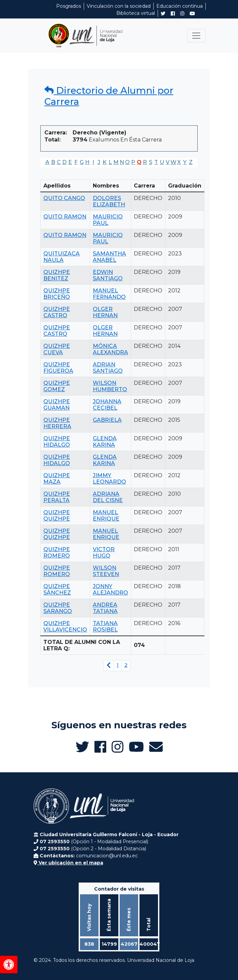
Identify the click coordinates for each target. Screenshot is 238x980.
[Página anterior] (109, 666)
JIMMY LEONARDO (109, 479)
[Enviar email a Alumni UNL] (156, 747)
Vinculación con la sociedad (119, 6)
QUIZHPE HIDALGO (57, 442)
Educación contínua (180, 6)
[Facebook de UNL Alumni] (173, 13)
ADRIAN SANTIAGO (108, 368)
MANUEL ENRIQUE (106, 516)
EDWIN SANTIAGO (108, 275)
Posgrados (69, 6)
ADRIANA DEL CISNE (108, 497)
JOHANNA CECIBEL (107, 405)
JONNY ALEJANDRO (110, 589)
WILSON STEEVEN (106, 571)
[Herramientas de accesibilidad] (9, 965)
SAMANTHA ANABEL (109, 257)
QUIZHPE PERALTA (57, 497)
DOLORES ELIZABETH (109, 201)
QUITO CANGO (64, 198)
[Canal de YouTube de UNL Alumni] (192, 13)
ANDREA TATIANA (105, 608)
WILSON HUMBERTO (110, 386)
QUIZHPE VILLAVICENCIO (65, 626)
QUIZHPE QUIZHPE (57, 516)
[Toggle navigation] (196, 36)
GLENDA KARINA (105, 442)
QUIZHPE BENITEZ (57, 275)
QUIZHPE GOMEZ (57, 386)
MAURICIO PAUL (108, 220)
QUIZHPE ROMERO (57, 553)
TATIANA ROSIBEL (105, 626)
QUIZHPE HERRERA (57, 423)
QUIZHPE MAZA (57, 479)
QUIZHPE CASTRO (57, 312)
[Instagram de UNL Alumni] (182, 13)
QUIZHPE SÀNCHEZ (57, 589)
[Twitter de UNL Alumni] (163, 14)
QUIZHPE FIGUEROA (58, 368)
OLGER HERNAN (105, 312)
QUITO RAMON (65, 217)
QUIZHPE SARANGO (58, 608)
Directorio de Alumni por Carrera (109, 96)
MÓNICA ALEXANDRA (110, 349)
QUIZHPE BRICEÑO (57, 294)
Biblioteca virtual (136, 13)
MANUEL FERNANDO (109, 294)
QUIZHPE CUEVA (57, 349)
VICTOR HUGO (104, 553)
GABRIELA (107, 420)
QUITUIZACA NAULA (62, 257)
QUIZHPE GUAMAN (57, 405)
